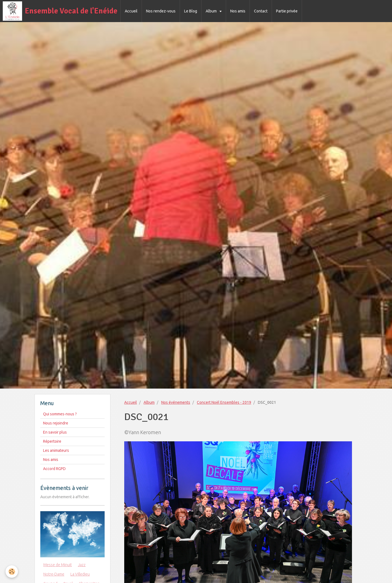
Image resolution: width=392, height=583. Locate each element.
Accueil (131, 11)
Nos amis (238, 11)
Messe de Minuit (58, 565)
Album (212, 11)
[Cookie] (12, 572)
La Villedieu (80, 574)
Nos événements (176, 402)
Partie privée (287, 11)
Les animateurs (56, 450)
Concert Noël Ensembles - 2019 (224, 402)
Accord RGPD (54, 469)
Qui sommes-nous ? (60, 414)
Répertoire (52, 441)
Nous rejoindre (56, 423)
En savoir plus (55, 432)
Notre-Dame (54, 574)
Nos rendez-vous (161, 11)
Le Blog (191, 11)
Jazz (82, 565)
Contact (261, 11)
